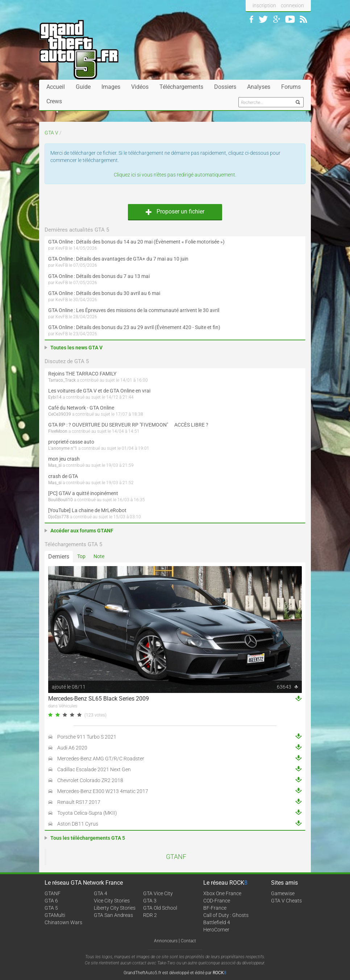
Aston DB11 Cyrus (78, 824)
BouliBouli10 (61, 500)
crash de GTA (63, 476)
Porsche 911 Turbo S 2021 (87, 737)
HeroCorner (216, 930)
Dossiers (225, 87)
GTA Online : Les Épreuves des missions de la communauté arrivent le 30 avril (134, 310)
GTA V (51, 133)
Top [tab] (81, 556)
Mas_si (55, 465)
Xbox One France (222, 893)
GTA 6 (51, 901)
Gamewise (283, 893)
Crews (54, 101)
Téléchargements (181, 87)
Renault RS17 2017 (79, 802)
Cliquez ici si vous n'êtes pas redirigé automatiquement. (175, 175)
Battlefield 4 (217, 922)
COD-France (217, 901)
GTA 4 (101, 893)
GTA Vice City (158, 893)
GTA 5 (51, 908)
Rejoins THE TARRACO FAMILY (82, 374)
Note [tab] (99, 556)
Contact (188, 941)
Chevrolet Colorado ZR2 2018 (90, 780)
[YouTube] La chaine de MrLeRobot (87, 510)
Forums (291, 87)
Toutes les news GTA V (76, 348)
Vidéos (140, 87)
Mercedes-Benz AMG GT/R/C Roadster (101, 759)
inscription (264, 5)
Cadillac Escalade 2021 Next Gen (94, 769)
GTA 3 (150, 901)
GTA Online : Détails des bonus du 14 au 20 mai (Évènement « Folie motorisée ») (136, 242)
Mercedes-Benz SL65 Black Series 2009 (99, 699)
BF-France (215, 908)
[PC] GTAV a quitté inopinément (83, 493)
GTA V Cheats (286, 901)
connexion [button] (292, 5)
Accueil (56, 87)
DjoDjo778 (59, 517)
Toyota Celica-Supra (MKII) (87, 813)
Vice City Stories (112, 901)
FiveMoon (58, 431)
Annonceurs (166, 941)
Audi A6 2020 (72, 748)
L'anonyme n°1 (63, 448)
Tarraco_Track (62, 380)
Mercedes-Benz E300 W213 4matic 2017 (103, 791)
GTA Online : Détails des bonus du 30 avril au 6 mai (104, 293)
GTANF (176, 857)
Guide (83, 87)
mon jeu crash (64, 459)
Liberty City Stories (115, 908)
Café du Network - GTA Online (81, 408)
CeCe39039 (60, 414)
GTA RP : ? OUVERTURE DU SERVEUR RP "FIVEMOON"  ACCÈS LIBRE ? (128, 425)
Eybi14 (55, 397)
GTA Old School (160, 908)
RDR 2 (150, 915)
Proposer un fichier (175, 211)
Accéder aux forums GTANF (82, 531)
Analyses (259, 87)
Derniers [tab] (59, 557)
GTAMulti (55, 915)
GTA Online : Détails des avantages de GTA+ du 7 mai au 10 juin (118, 259)
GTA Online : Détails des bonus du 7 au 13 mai (99, 276)
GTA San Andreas (113, 915)
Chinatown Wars (63, 922)
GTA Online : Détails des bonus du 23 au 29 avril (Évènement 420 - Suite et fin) (134, 327)
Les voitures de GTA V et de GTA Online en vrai (99, 391)
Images (111, 87)
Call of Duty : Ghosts (226, 915)
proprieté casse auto (71, 442)
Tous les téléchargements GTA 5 (88, 838)
